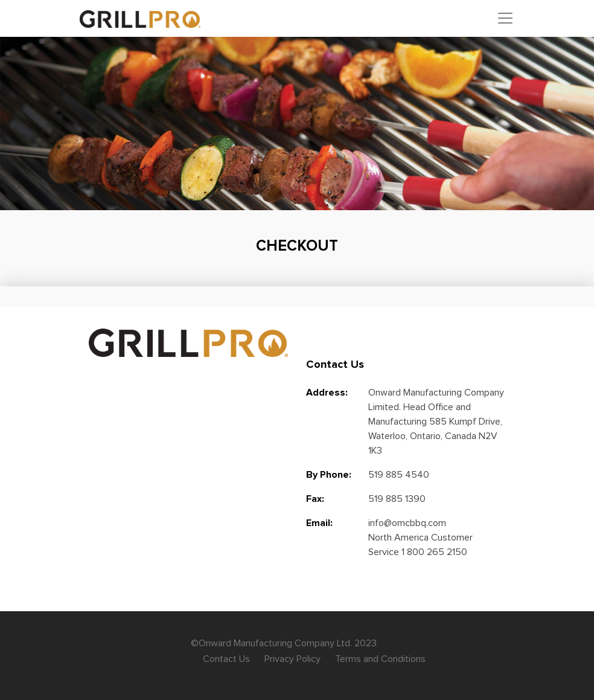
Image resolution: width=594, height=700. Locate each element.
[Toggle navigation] (505, 18)
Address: (327, 393)
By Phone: (329, 475)
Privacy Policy (292, 659)
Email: (319, 523)
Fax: (315, 499)
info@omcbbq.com (407, 523)
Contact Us (226, 659)
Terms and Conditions (380, 659)
